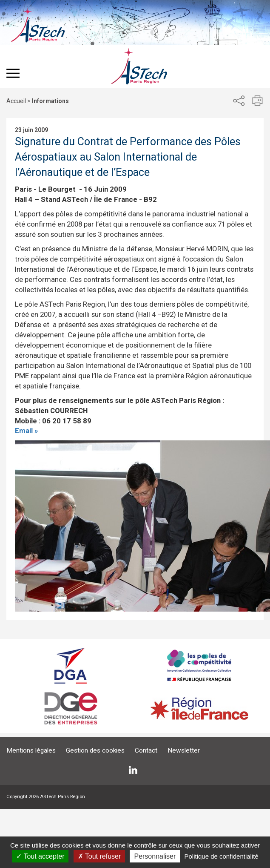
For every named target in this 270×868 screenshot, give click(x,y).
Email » (26, 431)
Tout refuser (99, 856)
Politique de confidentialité (221, 856)
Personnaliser (155, 856)
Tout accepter (40, 856)
